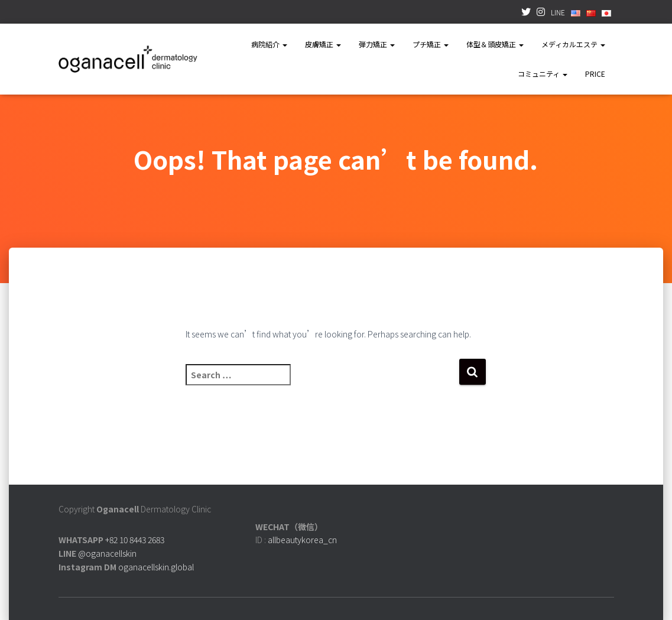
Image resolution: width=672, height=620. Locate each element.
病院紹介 (269, 44)
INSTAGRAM (541, 14)
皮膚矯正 (323, 44)
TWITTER (526, 14)
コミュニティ (543, 74)
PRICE (595, 74)
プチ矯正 (431, 44)
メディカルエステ (573, 44)
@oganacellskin (107, 553)
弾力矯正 (377, 44)
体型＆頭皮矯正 (495, 44)
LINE (558, 12)
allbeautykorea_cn (302, 540)
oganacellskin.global (156, 567)
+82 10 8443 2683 (135, 540)
